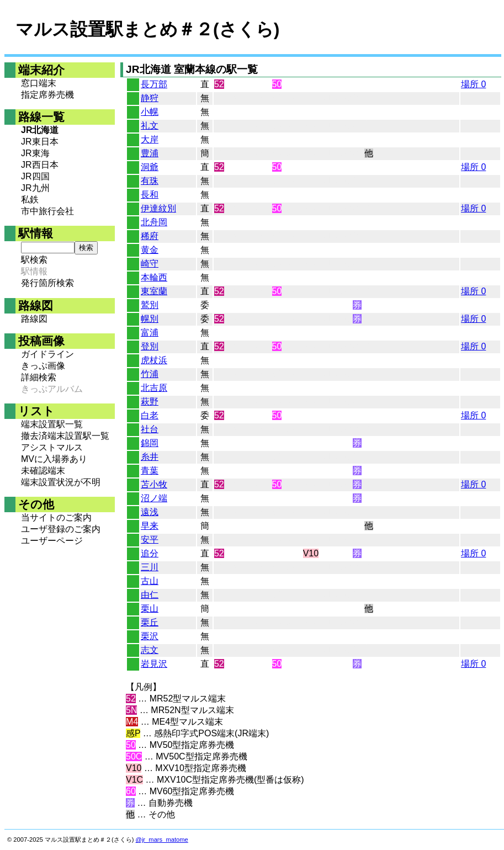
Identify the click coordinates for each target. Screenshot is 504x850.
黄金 (150, 250)
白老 (150, 415)
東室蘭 (154, 291)
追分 (150, 553)
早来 (150, 526)
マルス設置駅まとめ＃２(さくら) (147, 29)
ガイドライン (47, 354)
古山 (150, 581)
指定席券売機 (47, 95)
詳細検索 (39, 377)
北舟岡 (154, 222)
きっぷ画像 (43, 366)
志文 (150, 650)
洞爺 (150, 167)
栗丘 (150, 622)
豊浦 (150, 153)
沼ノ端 (154, 498)
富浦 (150, 333)
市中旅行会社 (47, 211)
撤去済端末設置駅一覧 (65, 436)
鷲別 (150, 305)
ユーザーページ (52, 541)
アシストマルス (52, 447)
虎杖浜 (154, 360)
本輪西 (154, 277)
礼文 (150, 126)
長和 (150, 195)
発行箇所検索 (47, 283)
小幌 (150, 112)
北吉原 (154, 388)
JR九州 (35, 188)
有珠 (150, 181)
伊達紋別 (158, 208)
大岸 (150, 139)
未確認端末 (43, 471)
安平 (150, 540)
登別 (150, 346)
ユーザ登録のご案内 (61, 529)
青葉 (150, 471)
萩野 (150, 402)
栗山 (150, 609)
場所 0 (473, 84)
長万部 (154, 84)
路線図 (34, 319)
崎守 (150, 264)
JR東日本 (40, 142)
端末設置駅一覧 (52, 424)
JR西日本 (40, 165)
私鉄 (30, 200)
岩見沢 (154, 664)
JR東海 (35, 153)
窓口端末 (39, 83)
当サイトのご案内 (56, 517)
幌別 (150, 319)
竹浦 (150, 374)
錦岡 (150, 443)
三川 (150, 567)
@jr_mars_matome (162, 840)
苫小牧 (154, 484)
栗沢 (150, 636)
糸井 (150, 457)
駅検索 (34, 260)
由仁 (150, 595)
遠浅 (150, 512)
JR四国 (35, 176)
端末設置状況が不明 (61, 482)
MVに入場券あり (54, 459)
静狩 (150, 98)
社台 (150, 429)
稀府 (150, 236)
